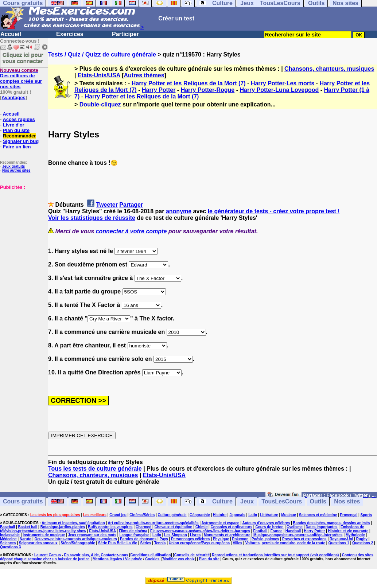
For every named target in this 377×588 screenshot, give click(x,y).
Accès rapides (19, 119)
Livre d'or (14, 125)
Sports (366, 515)
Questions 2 (363, 543)
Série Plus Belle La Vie (118, 543)
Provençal (349, 515)
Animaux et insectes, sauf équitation (73, 523)
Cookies (152, 559)
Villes (237, 543)
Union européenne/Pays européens (199, 543)
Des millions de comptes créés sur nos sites (21, 78)
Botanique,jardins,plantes (63, 527)
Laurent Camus (48, 555)
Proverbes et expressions (304, 539)
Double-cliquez (100, 104)
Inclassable (10, 535)
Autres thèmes (144, 75)
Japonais (237, 515)
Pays (164, 539)
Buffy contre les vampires (110, 527)
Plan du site (16, 130)
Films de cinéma (133, 531)
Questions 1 (339, 543)
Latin (253, 515)
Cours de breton (269, 527)
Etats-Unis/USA (99, 75)
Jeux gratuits (13, 166)
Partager (131, 205)
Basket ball (28, 527)
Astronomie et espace (220, 523)
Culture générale (172, 515)
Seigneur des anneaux (38, 543)
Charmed (143, 527)
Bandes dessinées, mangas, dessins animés (332, 523)
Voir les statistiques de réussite (92, 218)
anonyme (179, 211)
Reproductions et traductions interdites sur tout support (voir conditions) (275, 555)
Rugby (362, 539)
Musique (289, 515)
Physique (221, 539)
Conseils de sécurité (192, 555)
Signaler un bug (21, 141)
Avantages (13, 98)
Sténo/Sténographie (78, 543)
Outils (318, 501)
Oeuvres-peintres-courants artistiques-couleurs (76, 539)
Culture (222, 501)
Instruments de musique (44, 535)
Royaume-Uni (341, 539)
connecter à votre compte (131, 231)
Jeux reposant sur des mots (92, 535)
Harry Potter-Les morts (283, 83)
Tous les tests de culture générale (95, 469)
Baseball (7, 527)
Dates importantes (321, 527)
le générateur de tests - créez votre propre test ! (274, 211)
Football (260, 531)
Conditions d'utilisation (151, 555)
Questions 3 (10, 547)
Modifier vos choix (179, 559)
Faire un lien (17, 147)
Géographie (200, 515)
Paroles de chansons (138, 539)
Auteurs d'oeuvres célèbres (266, 523)
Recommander (19, 136)
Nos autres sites (16, 170)
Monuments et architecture (227, 535)
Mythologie (355, 535)
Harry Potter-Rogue (208, 90)
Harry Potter (159, 90)
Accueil (11, 34)
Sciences (8, 543)
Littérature (269, 515)
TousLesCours (282, 501)
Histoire (220, 515)
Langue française (134, 535)
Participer (125, 34)
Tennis (160, 543)
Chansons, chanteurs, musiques (329, 69)
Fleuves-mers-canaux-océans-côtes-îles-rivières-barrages (200, 531)
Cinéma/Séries (142, 515)
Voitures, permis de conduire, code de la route (285, 543)
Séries (146, 543)
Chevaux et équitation (174, 527)
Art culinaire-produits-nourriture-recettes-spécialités (153, 523)
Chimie (201, 527)
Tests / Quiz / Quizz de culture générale (102, 54)
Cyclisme (295, 527)
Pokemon (240, 539)
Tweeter (107, 205)
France (277, 531)
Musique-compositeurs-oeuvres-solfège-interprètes (298, 535)
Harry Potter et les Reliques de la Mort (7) (189, 83)
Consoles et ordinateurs (232, 527)
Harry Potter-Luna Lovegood (279, 90)
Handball (293, 531)
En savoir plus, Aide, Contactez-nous (96, 555)
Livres (195, 535)
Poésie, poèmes (265, 539)
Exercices (70, 34)
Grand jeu (118, 515)
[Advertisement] (22, 226)
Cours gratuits (23, 501)
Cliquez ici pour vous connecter (23, 58)
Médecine (8, 539)
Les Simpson (175, 535)
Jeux (247, 501)
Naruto (26, 539)
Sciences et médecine (318, 515)
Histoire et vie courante (348, 531)
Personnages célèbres (190, 539)
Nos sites (347, 501)
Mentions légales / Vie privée (117, 559)
